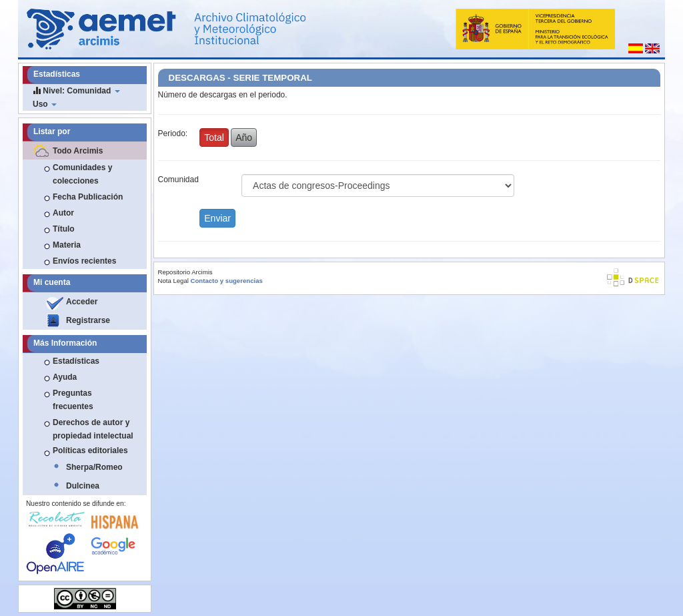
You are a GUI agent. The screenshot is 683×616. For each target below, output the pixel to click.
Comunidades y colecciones (82, 174)
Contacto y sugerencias (227, 281)
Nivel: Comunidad (76, 90)
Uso (45, 104)
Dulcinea (83, 486)
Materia (67, 245)
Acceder (82, 302)
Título (64, 229)
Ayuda (65, 377)
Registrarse (88, 320)
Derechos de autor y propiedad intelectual (93, 429)
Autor (63, 213)
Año (244, 137)
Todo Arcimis (78, 151)
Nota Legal (173, 281)
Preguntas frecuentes (73, 400)
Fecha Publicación (88, 197)
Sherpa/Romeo (94, 467)
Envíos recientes (84, 261)
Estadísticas (76, 361)
